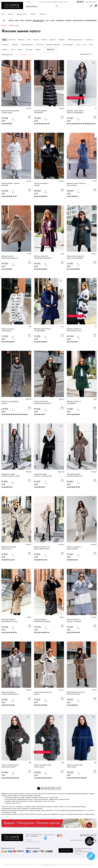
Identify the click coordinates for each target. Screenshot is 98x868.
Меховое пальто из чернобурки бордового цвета (43, 257)
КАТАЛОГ (11, 21)
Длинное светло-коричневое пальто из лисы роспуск (10, 257)
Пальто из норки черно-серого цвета (43, 766)
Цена (17, 55)
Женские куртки (78, 21)
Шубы (17, 21)
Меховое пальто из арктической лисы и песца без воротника (75, 330)
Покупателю (43, 14)
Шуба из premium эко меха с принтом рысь (42, 548)
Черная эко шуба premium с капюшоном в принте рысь (43, 475)
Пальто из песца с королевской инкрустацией (8, 330)
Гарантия (11, 14)
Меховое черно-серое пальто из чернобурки (75, 112)
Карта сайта (78, 854)
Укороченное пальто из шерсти (43, 693)
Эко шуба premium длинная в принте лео (75, 475)
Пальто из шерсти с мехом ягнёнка (74, 548)
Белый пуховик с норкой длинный (10, 184)
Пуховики (68, 21)
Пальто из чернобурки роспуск (10, 402)
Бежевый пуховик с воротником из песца (9, 621)
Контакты (33, 14)
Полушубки (60, 21)
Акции (47, 21)
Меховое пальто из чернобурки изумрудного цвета (74, 402)
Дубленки (28, 21)
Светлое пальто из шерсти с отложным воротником (74, 621)
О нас (3, 14)
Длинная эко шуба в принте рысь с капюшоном (9, 548)
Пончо (53, 21)
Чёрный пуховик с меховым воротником (42, 621)
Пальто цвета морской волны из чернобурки (75, 257)
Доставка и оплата (22, 14)
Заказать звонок (32, 6)
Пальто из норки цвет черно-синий (75, 766)
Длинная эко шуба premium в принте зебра (11, 475)
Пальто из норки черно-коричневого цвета (10, 766)
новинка (4, 94)
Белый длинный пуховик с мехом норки (10, 112)
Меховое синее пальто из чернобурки (42, 330)
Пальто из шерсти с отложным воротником (10, 693)
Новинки (31, 55)
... (56, 788)
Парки (22, 21)
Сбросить (50, 50)
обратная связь (66, 850)
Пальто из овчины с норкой (41, 184)
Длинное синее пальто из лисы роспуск (76, 184)
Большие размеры (91, 21)
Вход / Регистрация (91, 2)
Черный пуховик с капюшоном (41, 112)
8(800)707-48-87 (88, 835)
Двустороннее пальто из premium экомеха (76, 693)
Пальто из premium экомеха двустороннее (43, 402)
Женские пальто (38, 21)
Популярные (23, 55)
